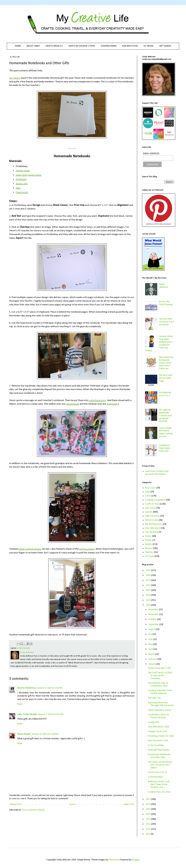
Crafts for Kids (24, 648)
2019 (148, 600)
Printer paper (23, 171)
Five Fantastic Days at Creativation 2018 (158, 685)
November (154, 614)
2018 (148, 605)
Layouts (149, 512)
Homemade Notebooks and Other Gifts (159, 756)
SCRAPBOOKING (109, 46)
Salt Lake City (154, 698)
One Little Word (153, 528)
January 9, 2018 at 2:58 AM (49, 688)
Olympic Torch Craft (157, 732)
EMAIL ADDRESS (151, 154)
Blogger (136, 860)
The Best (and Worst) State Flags (166, 378)
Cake (147, 492)
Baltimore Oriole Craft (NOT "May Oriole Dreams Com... (159, 785)
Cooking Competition (155, 500)
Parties (148, 536)
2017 (148, 799)
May (151, 644)
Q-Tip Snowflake (156, 745)
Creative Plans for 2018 (159, 792)
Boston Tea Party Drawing (166, 303)
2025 (148, 570)
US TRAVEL (149, 46)
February (153, 659)
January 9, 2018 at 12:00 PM (45, 734)
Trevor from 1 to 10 (157, 772)
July (150, 634)
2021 (148, 590)
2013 (148, 819)
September (154, 624)
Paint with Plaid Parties (159, 750)
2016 (148, 804)
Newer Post (16, 804)
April (151, 649)
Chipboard (21, 179)
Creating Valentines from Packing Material (160, 692)
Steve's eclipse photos (30, 549)
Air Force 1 (15, 78)
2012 (148, 824)
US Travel (149, 556)
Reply (20, 704)
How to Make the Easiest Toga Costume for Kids (166, 432)
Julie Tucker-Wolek (27, 714)
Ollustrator (114, 860)
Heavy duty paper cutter (29, 175)
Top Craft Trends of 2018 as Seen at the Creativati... (160, 676)
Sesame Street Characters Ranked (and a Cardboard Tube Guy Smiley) (159, 344)
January (152, 664)
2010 (148, 834)
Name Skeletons (164, 286)
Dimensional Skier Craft (159, 668)
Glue (18, 188)
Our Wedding (152, 532)
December (154, 610)
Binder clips (22, 184)
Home (72, 804)
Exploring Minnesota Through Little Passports (161, 704)
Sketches (149, 552)
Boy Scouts (150, 488)
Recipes (149, 548)
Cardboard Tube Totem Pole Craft (165, 448)
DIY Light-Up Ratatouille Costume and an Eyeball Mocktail (165, 416)
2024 (148, 575)
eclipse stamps (87, 549)
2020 (148, 595)
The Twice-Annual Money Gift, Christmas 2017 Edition (160, 765)
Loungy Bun (154, 722)
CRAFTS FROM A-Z (54, 46)
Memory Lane (152, 520)
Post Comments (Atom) (33, 810)
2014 (148, 814)
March (152, 654)
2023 (148, 580)
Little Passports (152, 516)
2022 (148, 585)
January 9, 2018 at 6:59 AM (50, 714)
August (152, 629)
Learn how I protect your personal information (157, 473)
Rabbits (149, 544)
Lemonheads (72, 404)
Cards (148, 496)
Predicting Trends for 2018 (161, 736)
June (151, 639)
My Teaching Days (154, 524)
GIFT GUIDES (165, 46)
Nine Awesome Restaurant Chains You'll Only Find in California (166, 363)
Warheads (112, 404)
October (153, 619)
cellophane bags (97, 400)
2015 (148, 809)
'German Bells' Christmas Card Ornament (166, 322)
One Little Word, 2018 (159, 727)
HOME (18, 46)
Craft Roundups (155, 777)
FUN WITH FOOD (130, 46)
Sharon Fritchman (26, 688)
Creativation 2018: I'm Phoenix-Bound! (158, 716)
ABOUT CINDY (33, 46)
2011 (148, 829)
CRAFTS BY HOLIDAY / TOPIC (82, 46)
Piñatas (149, 540)
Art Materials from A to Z (165, 394)
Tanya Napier (24, 734)
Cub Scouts (150, 508)
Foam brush (22, 192)
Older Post (129, 804)
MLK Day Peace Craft (158, 741)
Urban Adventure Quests (160, 710)
